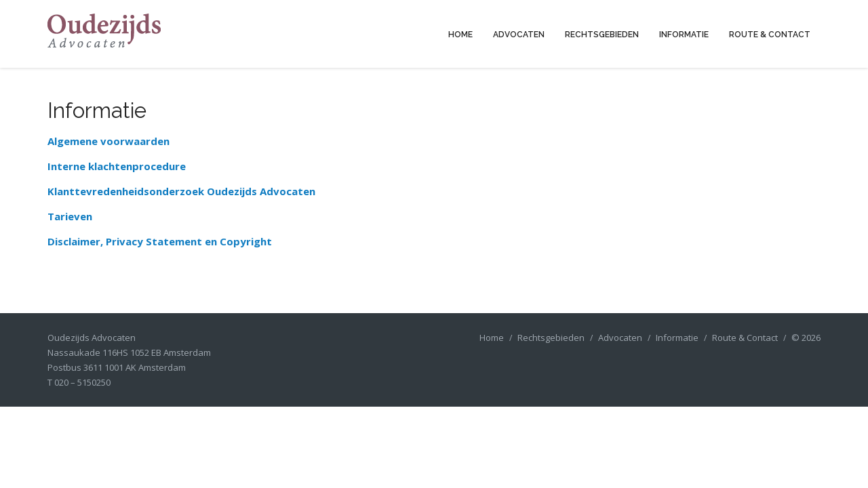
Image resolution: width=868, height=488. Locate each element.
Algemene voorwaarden (108, 141)
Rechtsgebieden (602, 35)
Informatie (684, 35)
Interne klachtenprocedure (117, 166)
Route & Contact (770, 35)
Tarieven (70, 216)
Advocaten (519, 35)
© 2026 (806, 338)
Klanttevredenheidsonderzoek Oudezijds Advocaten (181, 191)
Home (460, 35)
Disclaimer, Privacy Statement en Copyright (160, 241)
